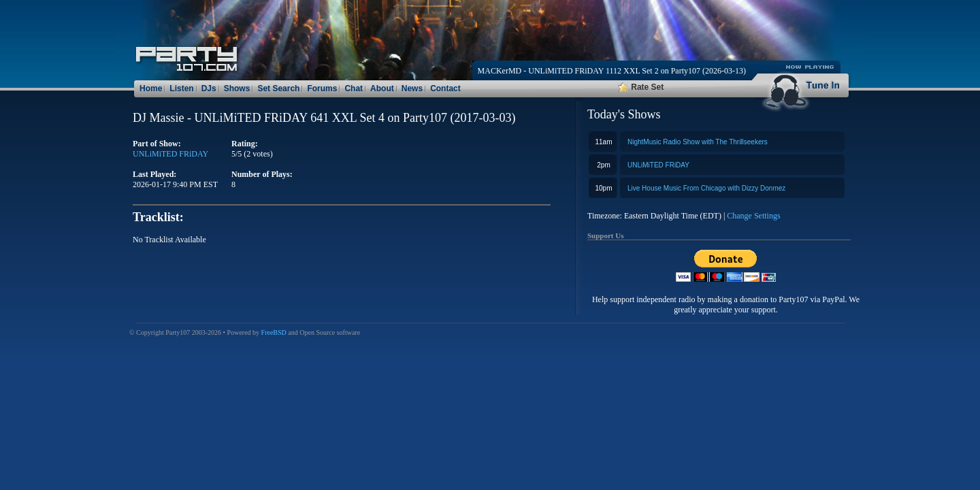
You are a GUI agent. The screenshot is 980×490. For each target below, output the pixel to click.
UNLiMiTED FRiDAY (658, 165)
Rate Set (641, 87)
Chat (354, 88)
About (382, 88)
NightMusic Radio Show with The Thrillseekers (698, 142)
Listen (181, 88)
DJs (209, 88)
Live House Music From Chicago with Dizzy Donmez (706, 188)
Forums (322, 88)
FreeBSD (274, 332)
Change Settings (753, 216)
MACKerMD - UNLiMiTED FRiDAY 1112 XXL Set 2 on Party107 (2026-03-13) (612, 71)
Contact (445, 88)
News (412, 88)
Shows (237, 88)
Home (151, 88)
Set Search (278, 88)
